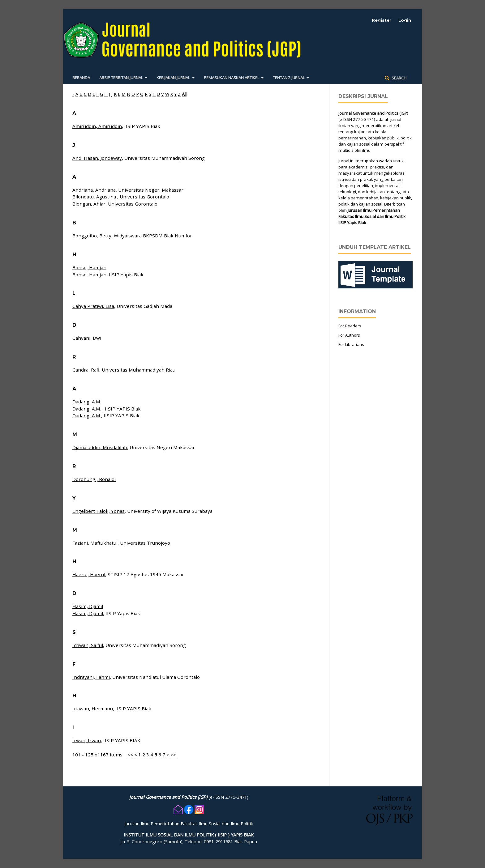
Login (405, 20)
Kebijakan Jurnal (174, 78)
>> (173, 755)
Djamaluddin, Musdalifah (100, 447)
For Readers (350, 326)
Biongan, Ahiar (89, 204)
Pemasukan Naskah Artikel (232, 78)
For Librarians (351, 344)
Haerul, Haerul (89, 574)
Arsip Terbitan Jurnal (122, 78)
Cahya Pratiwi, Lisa (93, 306)
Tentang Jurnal (289, 78)
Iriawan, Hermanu (93, 708)
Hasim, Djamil (88, 606)
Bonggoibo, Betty (92, 236)
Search (399, 78)
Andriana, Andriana (94, 190)
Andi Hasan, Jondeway (97, 158)
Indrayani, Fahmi (91, 677)
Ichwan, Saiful (88, 645)
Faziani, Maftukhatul (95, 543)
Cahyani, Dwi (87, 338)
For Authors (349, 335)
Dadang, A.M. (87, 402)
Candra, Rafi (86, 370)
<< (130, 755)
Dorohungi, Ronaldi (94, 479)
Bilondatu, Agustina (95, 197)
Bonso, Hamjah (89, 267)
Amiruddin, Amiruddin (97, 126)
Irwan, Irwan (87, 740)
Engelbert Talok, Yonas (99, 511)
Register (382, 20)
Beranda (81, 78)
